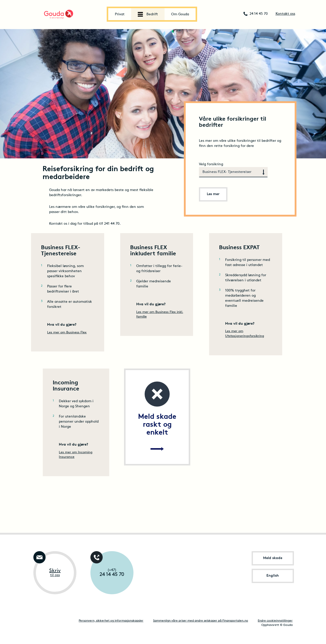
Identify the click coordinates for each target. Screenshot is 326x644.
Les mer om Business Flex (67, 332)
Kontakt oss (285, 14)
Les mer (213, 194)
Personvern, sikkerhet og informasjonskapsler (111, 621)
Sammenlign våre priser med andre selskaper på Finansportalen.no (201, 621)
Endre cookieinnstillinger (275, 621)
